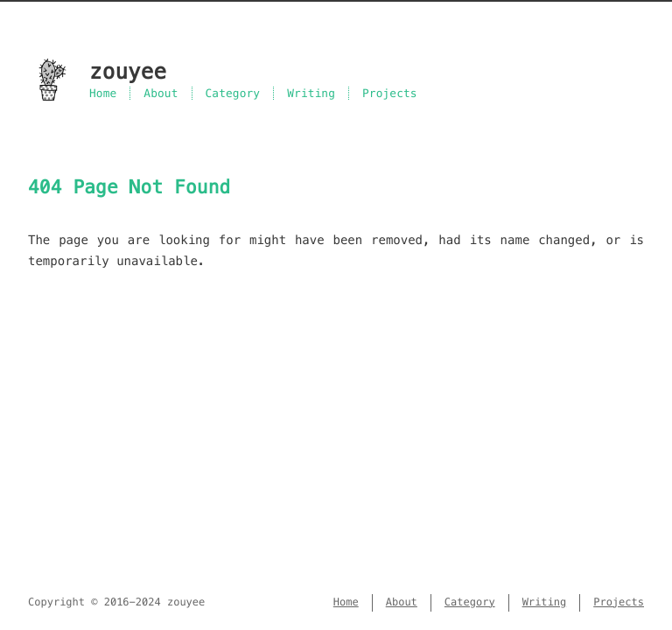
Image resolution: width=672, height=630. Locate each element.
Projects (390, 93)
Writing (311, 93)
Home (103, 93)
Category (233, 93)
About (161, 93)
